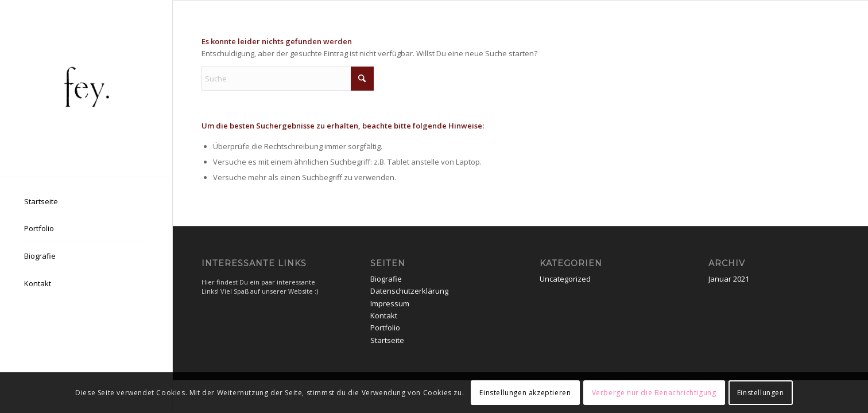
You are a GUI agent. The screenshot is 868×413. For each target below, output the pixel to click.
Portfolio (385, 328)
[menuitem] (86, 202)
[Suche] (288, 79)
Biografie (386, 279)
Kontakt (384, 315)
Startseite (387, 340)
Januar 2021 (729, 279)
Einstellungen (761, 393)
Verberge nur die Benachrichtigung (654, 393)
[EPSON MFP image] (86, 88)
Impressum (390, 303)
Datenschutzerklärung (409, 291)
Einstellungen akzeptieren (525, 393)
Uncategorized (565, 279)
